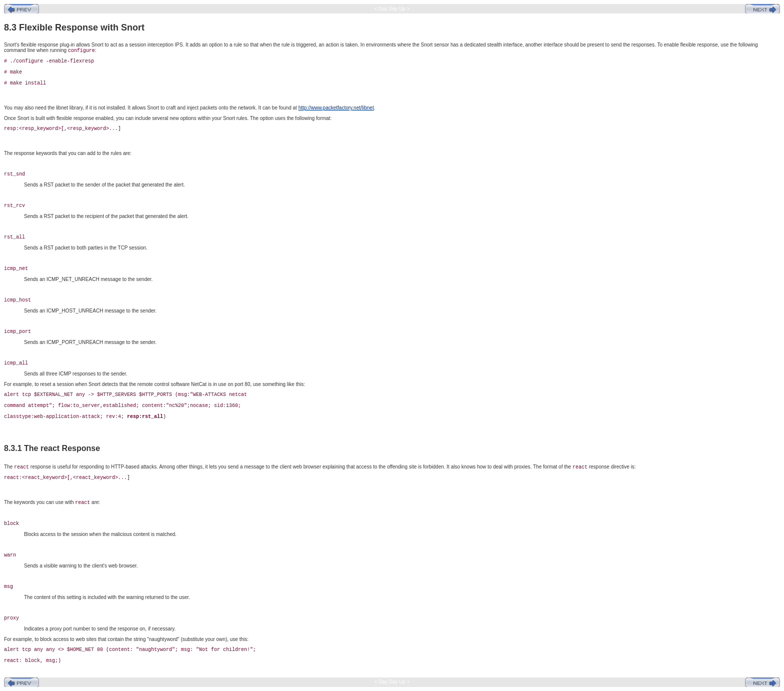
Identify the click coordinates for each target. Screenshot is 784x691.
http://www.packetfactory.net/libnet (336, 108)
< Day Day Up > (392, 9)
